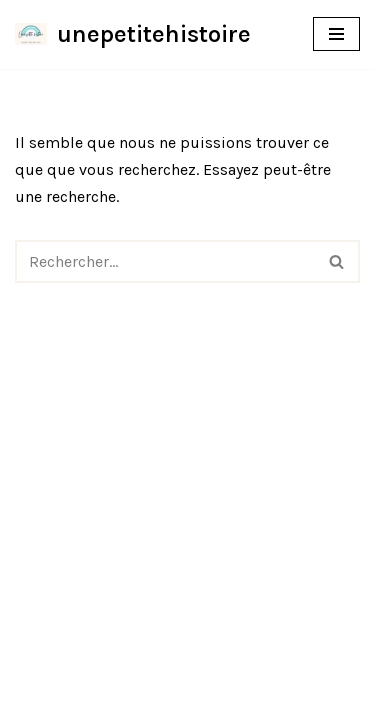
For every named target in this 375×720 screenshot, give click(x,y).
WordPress (260, 698)
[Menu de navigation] (336, 34)
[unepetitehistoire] (133, 34)
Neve (94, 698)
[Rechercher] (165, 261)
